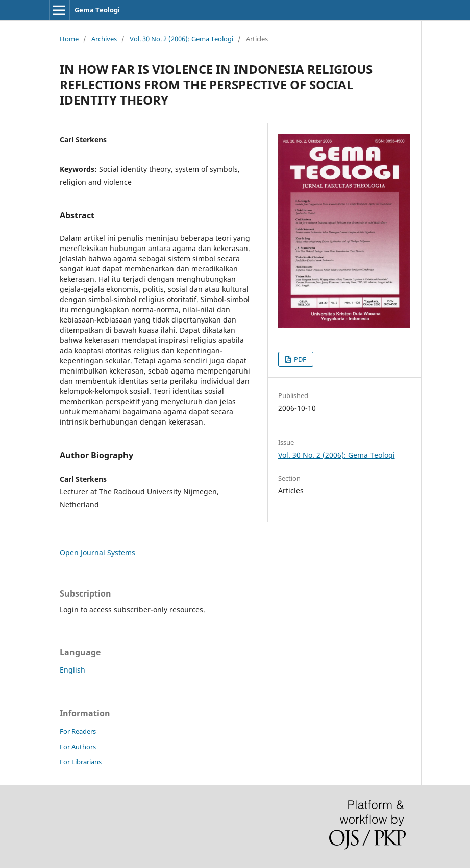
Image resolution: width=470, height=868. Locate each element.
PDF (299, 359)
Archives (104, 39)
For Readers (78, 731)
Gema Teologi (97, 10)
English (72, 670)
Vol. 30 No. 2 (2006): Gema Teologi (181, 39)
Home (69, 39)
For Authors (78, 747)
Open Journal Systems (97, 552)
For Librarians (81, 762)
